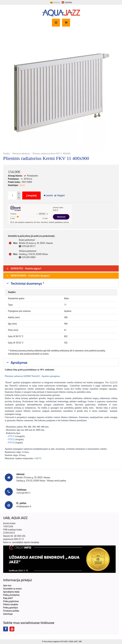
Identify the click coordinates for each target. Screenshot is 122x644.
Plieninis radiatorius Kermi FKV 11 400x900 (51, 154)
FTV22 (11, 439)
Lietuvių (55, 2)
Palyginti (61, 195)
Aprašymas (19, 362)
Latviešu (67, 2)
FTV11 (11, 436)
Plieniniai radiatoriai (21, 154)
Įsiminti (50, 195)
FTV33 (11, 443)
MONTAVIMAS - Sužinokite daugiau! (28, 276)
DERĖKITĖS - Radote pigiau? (24, 268)
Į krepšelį (31, 195)
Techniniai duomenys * (27, 283)
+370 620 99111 (23, 493)
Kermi (22, 185)
